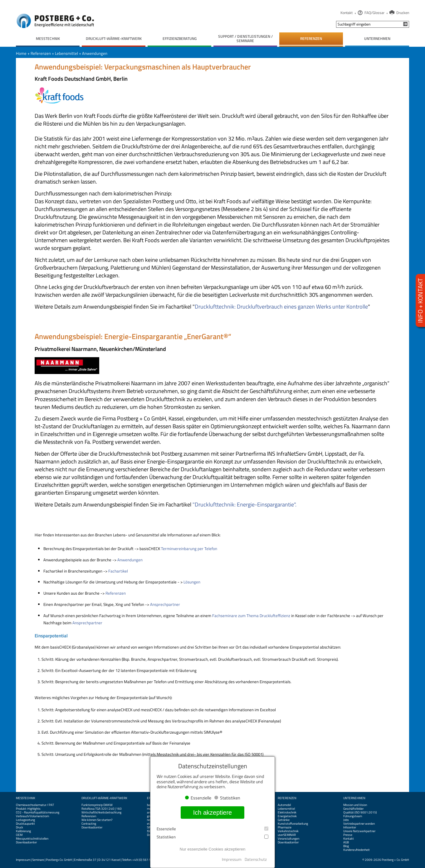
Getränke (284, 820)
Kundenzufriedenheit (357, 850)
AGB (346, 842)
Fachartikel (118, 571)
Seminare (38, 860)
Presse (348, 835)
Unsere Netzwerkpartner (359, 831)
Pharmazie (285, 827)
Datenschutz (256, 859)
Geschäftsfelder (353, 809)
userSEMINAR (287, 835)
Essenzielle (212, 829)
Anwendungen (95, 53)
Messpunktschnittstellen (32, 839)
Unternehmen (354, 798)
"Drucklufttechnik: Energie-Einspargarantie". (244, 504)
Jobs (346, 820)
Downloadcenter (26, 842)
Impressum (23, 860)
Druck (20, 827)
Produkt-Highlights (28, 809)
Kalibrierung (23, 831)
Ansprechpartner (165, 604)
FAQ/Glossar (374, 13)
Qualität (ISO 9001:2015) (360, 813)
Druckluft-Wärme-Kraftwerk (104, 798)
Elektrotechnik (287, 813)
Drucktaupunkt (25, 824)
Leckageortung (25, 820)
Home (21, 53)
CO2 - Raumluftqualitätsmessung (38, 813)
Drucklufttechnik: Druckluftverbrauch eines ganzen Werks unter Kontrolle (281, 307)
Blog (346, 846)
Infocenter (350, 827)
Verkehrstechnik (288, 831)
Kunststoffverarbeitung (293, 824)
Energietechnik (287, 816)
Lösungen (192, 582)
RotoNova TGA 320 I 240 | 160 (102, 809)
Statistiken (212, 837)
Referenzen (41, 53)
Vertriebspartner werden (359, 824)
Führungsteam (353, 816)
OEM (19, 835)
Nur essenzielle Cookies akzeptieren (212, 849)
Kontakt (347, 13)
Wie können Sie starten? (97, 820)
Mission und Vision (355, 805)
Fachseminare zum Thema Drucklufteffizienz (251, 616)
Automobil (284, 805)
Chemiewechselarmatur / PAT (35, 805)
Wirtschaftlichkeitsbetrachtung (101, 813)
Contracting (89, 824)
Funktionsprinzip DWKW (97, 805)
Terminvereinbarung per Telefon (189, 549)
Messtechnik (26, 798)
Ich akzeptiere (213, 813)
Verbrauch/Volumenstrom (32, 816)
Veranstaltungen (288, 839)
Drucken (403, 13)
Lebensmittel (66, 53)
